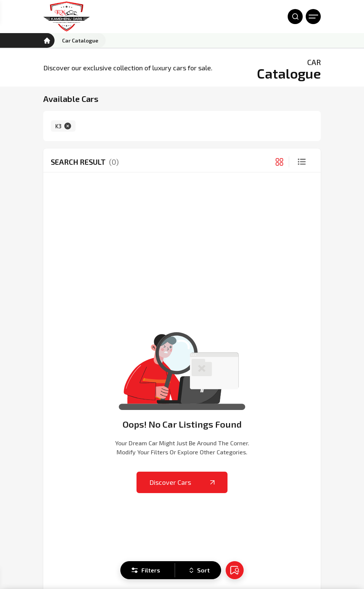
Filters (146, 570)
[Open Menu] (313, 17)
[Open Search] (295, 17)
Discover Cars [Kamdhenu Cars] (182, 482)
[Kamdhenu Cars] (67, 17)
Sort (200, 570)
